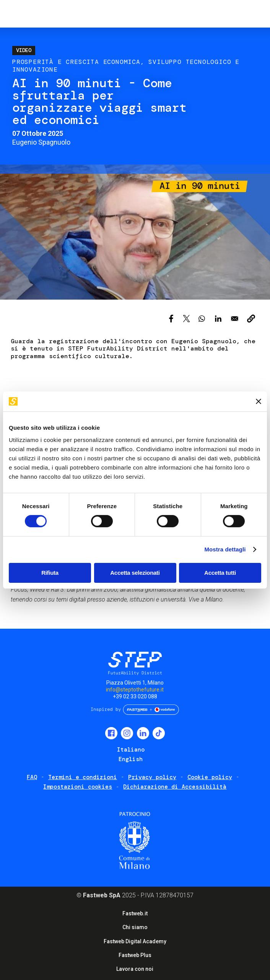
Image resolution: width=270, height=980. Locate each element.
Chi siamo (135, 927)
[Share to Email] (235, 319)
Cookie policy (210, 777)
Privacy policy (152, 777)
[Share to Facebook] (171, 319)
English (131, 759)
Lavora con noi (135, 969)
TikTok (159, 733)
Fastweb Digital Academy (135, 941)
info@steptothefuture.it (135, 690)
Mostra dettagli (225, 549)
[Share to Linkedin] (218, 319)
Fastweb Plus (135, 955)
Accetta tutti (220, 573)
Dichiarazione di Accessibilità (175, 787)
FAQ (32, 777)
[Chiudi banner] (259, 401)
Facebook (111, 733)
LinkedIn (143, 733)
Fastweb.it (135, 913)
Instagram (127, 733)
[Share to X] (186, 319)
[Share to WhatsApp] (202, 319)
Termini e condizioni (83, 777)
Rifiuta (50, 573)
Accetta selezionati (135, 573)
